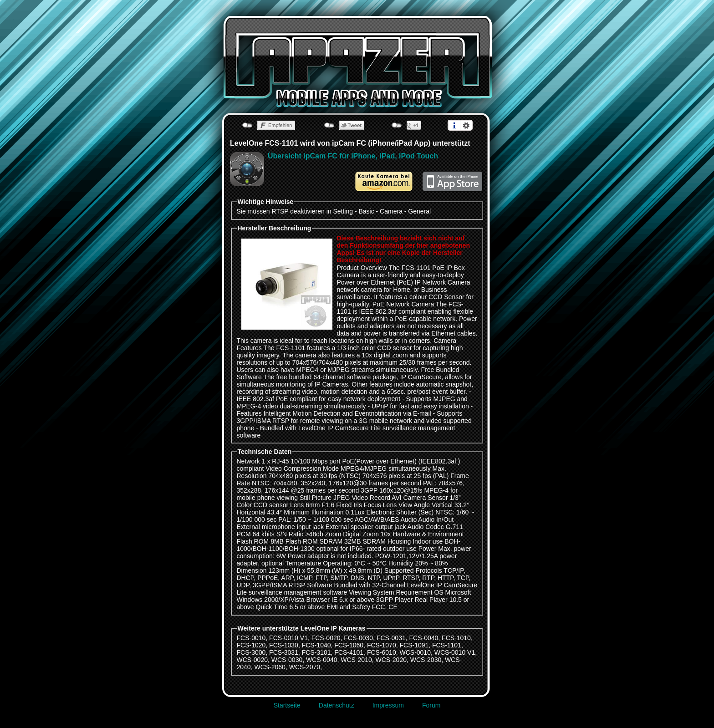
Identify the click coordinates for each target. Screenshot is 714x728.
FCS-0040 (423, 638)
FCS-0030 (358, 638)
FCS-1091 (414, 645)
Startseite (287, 705)
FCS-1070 (382, 645)
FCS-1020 (251, 645)
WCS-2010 (356, 660)
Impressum (388, 705)
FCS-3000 (251, 652)
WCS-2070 (305, 667)
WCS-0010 (415, 652)
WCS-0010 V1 (455, 652)
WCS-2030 (426, 660)
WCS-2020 (391, 660)
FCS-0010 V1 (288, 638)
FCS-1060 (349, 645)
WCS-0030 (287, 660)
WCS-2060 (270, 667)
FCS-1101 (447, 645)
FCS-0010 (251, 638)
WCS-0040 (321, 660)
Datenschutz (337, 705)
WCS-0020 (252, 660)
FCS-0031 (391, 638)
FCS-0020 (326, 638)
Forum (431, 705)
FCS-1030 (284, 645)
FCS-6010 (382, 652)
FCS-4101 (349, 652)
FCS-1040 (316, 645)
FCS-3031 (284, 652)
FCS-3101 (316, 652)
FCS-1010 (456, 638)
